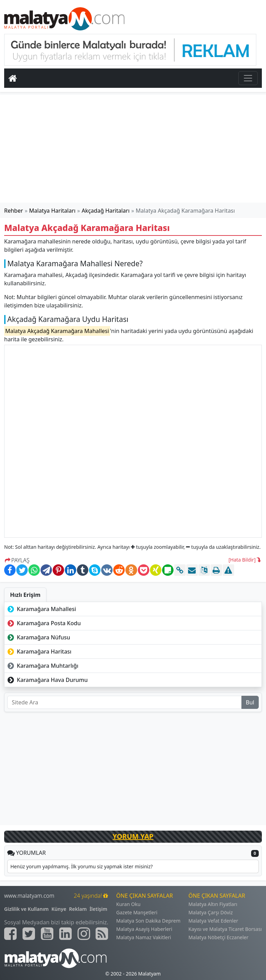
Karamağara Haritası (39, 651)
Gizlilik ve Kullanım (26, 909)
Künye (59, 909)
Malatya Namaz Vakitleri (144, 937)
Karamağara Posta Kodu (43, 623)
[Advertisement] (133, 149)
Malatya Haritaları (52, 211)
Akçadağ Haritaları (106, 211)
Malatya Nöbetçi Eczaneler (218, 937)
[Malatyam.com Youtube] (47, 934)
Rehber (14, 211)
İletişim (98, 909)
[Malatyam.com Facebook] (10, 934)
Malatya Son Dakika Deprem (149, 921)
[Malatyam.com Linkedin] (65, 934)
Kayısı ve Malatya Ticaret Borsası (225, 929)
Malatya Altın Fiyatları (213, 904)
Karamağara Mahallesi (41, 609)
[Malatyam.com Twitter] (29, 934)
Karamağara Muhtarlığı (42, 666)
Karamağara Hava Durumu (47, 680)
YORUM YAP (133, 836)
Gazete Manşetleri (137, 912)
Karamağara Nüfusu (38, 637)
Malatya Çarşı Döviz (211, 912)
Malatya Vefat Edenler (213, 921)
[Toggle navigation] (248, 78)
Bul (250, 702)
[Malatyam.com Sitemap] (102, 934)
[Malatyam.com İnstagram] (84, 934)
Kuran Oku (128, 904)
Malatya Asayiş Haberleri (144, 929)
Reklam (78, 909)
